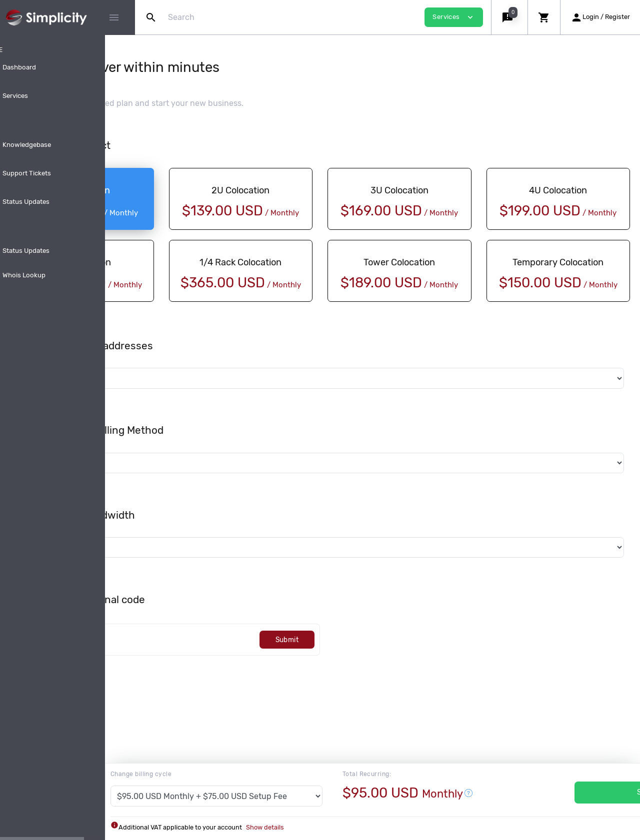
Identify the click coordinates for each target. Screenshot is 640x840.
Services (586, 792)
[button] (509, 17)
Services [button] (454, 17)
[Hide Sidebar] (114, 17)
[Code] (239, 663)
